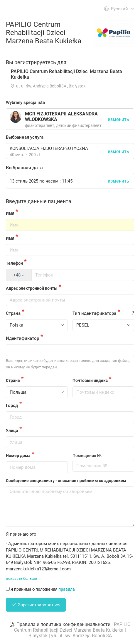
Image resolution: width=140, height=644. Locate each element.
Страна (13, 313)
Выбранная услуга (25, 137)
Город (12, 405)
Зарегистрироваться (36, 605)
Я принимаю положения (40, 589)
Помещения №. (87, 456)
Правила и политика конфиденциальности (60, 624)
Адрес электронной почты (32, 288)
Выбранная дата (24, 168)
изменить (118, 152)
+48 (19, 275)
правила (67, 589)
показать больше (21, 578)
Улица (12, 431)
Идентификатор (22, 338)
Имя (10, 213)
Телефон (14, 263)
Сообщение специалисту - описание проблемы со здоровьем (66, 481)
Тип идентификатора (94, 313)
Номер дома (18, 456)
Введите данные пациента (39, 201)
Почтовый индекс (90, 380)
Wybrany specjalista (25, 102)
